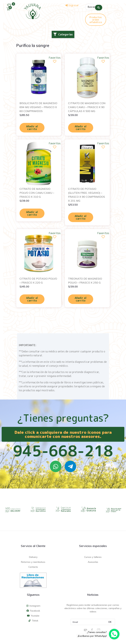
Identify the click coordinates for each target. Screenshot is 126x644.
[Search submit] (99, 6)
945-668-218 (63, 450)
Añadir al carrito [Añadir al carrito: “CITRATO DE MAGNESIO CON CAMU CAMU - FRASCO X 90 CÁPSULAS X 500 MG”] (81, 127)
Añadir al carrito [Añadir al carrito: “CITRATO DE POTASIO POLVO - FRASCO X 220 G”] (32, 298)
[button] (63, 34)
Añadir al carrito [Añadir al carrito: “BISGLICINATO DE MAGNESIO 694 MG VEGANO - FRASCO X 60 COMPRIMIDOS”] (32, 127)
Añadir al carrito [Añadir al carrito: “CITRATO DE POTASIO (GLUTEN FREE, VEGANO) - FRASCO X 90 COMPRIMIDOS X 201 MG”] (81, 216)
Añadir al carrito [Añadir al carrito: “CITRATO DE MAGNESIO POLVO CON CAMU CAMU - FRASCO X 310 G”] (32, 213)
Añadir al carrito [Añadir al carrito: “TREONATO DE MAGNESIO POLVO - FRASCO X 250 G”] (81, 298)
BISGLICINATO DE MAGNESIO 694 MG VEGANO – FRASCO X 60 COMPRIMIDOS (38, 106)
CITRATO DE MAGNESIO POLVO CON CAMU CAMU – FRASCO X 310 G (37, 192)
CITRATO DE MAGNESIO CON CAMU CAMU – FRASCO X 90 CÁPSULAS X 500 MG (87, 106)
